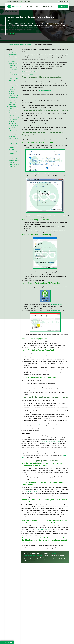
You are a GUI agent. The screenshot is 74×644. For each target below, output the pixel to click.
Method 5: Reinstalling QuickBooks (12, 92)
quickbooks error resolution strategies (51, 442)
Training (53, 6)
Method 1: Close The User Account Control (13, 69)
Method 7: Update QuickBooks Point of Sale (13, 103)
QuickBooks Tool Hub (56, 305)
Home (7, 44)
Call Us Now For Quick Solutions (29, 71)
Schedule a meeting (63, 1)
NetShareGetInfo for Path (45, 91)
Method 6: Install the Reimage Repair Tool (14, 97)
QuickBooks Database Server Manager (31, 549)
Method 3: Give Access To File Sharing (13, 81)
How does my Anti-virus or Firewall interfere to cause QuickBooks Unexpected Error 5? (14, 120)
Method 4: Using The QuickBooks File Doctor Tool (14, 86)
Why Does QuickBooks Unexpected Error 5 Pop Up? (13, 58)
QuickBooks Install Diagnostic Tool (36, 424)
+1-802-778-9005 (7, 642)
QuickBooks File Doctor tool (32, 492)
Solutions (31, 6)
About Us (27, 6)
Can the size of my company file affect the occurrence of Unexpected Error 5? (14, 129)
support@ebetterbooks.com (13, 2)
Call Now (12, 34)
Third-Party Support (45, 6)
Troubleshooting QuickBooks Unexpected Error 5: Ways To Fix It (12, 64)
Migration (37, 6)
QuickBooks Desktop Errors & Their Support (20, 44)
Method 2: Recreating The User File (14, 75)
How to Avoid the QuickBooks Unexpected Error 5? (12, 109)
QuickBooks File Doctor (57, 310)
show (31, 74)
